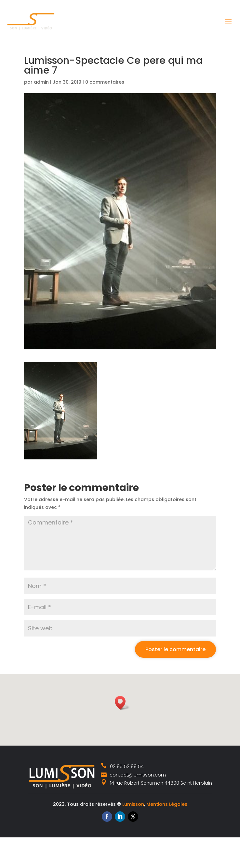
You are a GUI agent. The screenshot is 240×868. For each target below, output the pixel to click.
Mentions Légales (167, 804)
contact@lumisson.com (133, 775)
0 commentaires (105, 82)
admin (41, 82)
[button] (122, 703)
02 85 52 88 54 (122, 766)
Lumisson (133, 804)
